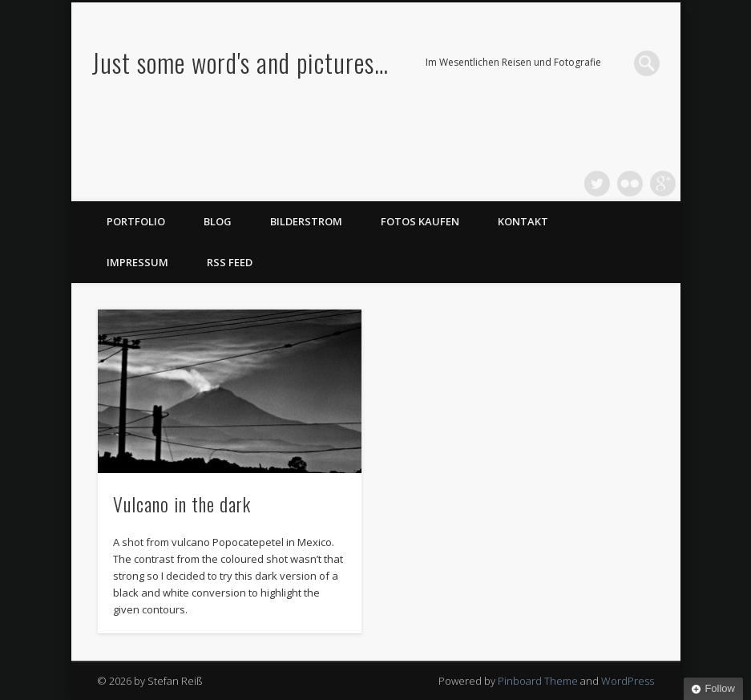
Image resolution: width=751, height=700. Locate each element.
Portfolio (136, 221)
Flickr (630, 184)
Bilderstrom (306, 221)
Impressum (137, 262)
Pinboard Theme (538, 681)
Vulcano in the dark (182, 504)
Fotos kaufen (420, 221)
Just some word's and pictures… (240, 62)
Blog (218, 221)
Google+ (663, 184)
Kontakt (523, 221)
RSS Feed (230, 262)
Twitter (597, 184)
